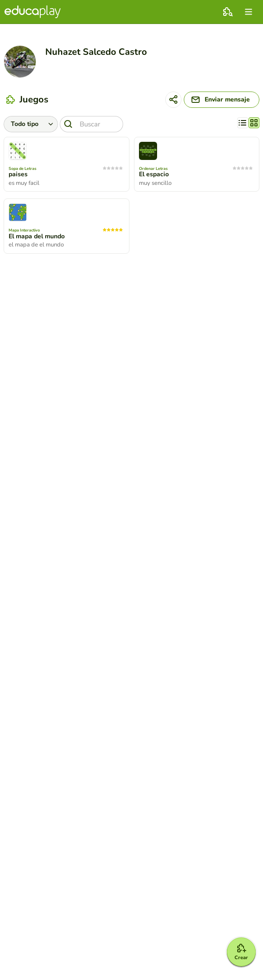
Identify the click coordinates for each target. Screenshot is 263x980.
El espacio (154, 174)
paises (18, 174)
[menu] (249, 12)
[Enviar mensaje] (222, 100)
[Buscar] (91, 124)
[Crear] (241, 952)
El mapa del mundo (37, 237)
